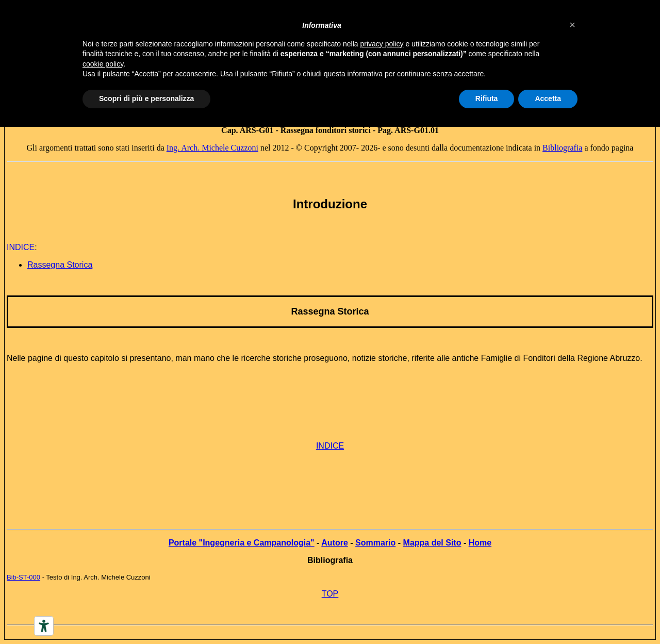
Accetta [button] (548, 98)
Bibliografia (562, 148)
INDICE (330, 446)
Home (480, 543)
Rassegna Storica (330, 311)
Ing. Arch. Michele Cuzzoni (212, 148)
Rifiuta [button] (487, 98)
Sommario (375, 543)
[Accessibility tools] (44, 626)
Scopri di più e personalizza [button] (146, 98)
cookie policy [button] (103, 64)
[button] (572, 25)
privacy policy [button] (382, 44)
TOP (330, 594)
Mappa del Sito (432, 543)
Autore (335, 543)
